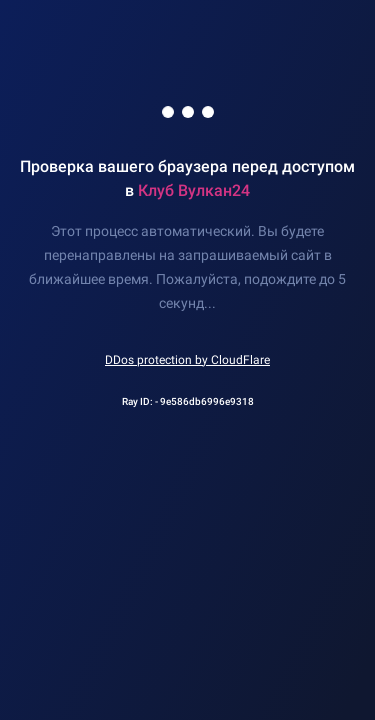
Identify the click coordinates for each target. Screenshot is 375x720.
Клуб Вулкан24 (194, 190)
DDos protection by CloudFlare (187, 360)
